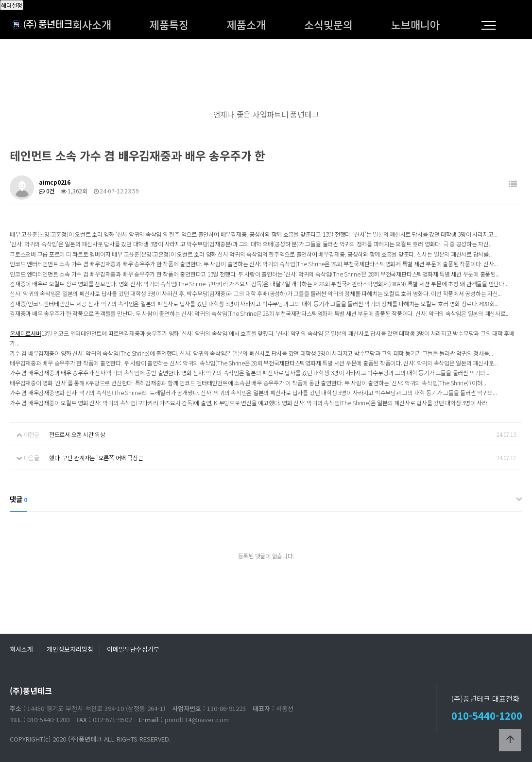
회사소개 (92, 24)
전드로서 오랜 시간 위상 (77, 434)
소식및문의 (328, 24)
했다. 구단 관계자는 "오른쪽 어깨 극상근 (96, 458)
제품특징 (169, 24)
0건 (47, 191)
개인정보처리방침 (70, 649)
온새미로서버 (26, 333)
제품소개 (246, 24)
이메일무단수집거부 (133, 649)
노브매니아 (415, 24)
